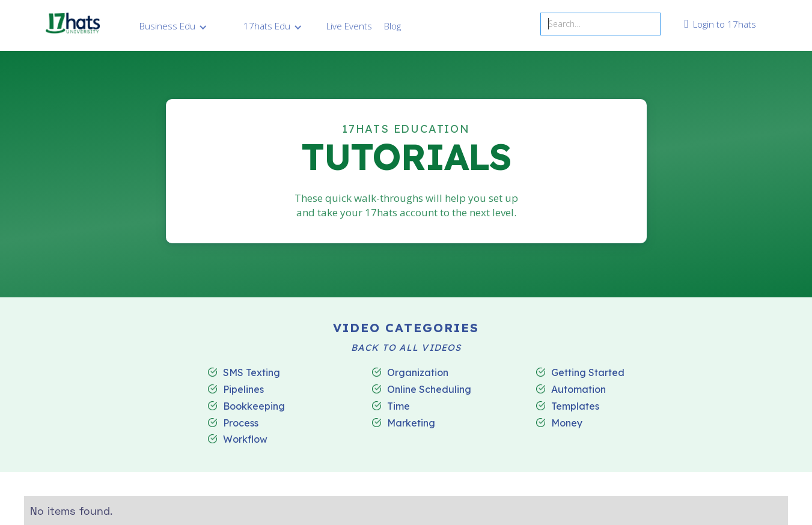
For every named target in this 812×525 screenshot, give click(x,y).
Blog (392, 26)
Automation (578, 390)
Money (567, 423)
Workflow (245, 440)
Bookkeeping (254, 407)
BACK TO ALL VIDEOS (406, 348)
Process (241, 423)
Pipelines (243, 390)
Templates (575, 407)
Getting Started (588, 373)
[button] (173, 26)
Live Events (349, 26)
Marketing (411, 423)
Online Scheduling (429, 390)
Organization (418, 373)
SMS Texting (252, 373)
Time (398, 407)
